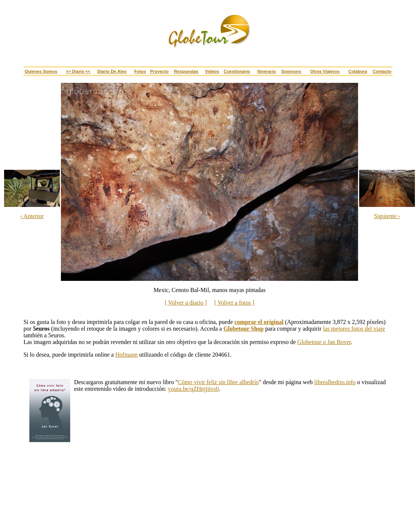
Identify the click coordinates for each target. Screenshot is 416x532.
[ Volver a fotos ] (234, 303)
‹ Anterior (32, 216)
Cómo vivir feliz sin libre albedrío (218, 382)
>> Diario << (78, 71)
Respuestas (186, 71)
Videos (212, 71)
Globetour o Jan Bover (324, 342)
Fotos (140, 71)
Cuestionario (237, 71)
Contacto (382, 71)
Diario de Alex (112, 71)
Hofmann (126, 355)
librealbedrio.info (335, 382)
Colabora (358, 71)
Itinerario (267, 71)
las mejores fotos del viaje (354, 329)
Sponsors (291, 71)
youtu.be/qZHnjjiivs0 (193, 389)
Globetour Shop (243, 329)
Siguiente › (387, 216)
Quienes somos (41, 71)
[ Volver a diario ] (186, 303)
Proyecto (159, 71)
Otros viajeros (325, 71)
